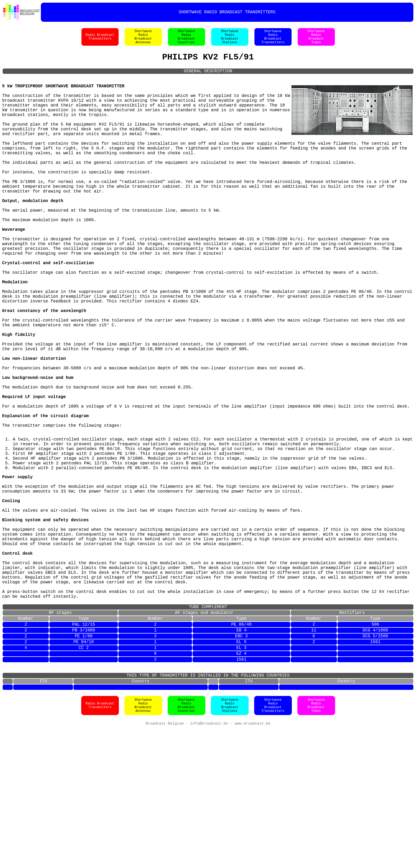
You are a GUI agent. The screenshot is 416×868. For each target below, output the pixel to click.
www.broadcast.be (253, 863)
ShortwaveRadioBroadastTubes (316, 40)
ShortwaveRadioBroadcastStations (230, 40)
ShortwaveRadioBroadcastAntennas (143, 40)
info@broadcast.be (209, 863)
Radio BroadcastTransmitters (100, 40)
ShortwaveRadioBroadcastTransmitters (273, 40)
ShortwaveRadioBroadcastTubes (316, 844)
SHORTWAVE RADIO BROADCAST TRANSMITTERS (227, 12)
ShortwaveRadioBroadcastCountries (186, 40)
